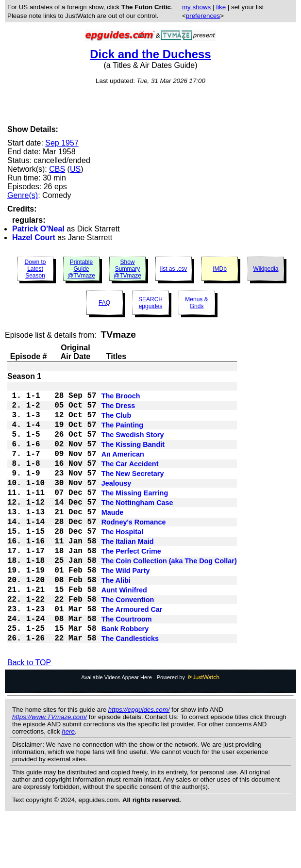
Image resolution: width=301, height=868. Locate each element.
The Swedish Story (133, 445)
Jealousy (117, 504)
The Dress (118, 410)
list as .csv (174, 269)
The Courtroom (127, 667)
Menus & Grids (196, 303)
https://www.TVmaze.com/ (50, 769)
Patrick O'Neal (38, 229)
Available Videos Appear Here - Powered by (150, 730)
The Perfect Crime (131, 585)
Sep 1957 (62, 143)
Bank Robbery (125, 678)
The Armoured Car (132, 655)
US (75, 169)
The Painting (122, 434)
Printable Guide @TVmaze (81, 269)
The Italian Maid (128, 573)
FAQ (104, 303)
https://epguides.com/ (139, 762)
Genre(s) (23, 195)
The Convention (128, 643)
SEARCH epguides (150, 303)
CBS (57, 169)
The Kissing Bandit (133, 457)
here (68, 784)
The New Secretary (133, 492)
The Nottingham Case (137, 527)
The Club (117, 422)
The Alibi (116, 620)
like (221, 7)
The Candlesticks (130, 690)
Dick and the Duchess (150, 54)
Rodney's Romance (134, 550)
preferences (203, 16)
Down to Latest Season (35, 269)
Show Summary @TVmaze (127, 269)
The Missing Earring (135, 515)
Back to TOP (29, 715)
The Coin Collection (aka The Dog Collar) (169, 597)
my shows (196, 7)
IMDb (220, 269)
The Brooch (121, 399)
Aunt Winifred (124, 632)
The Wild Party (126, 608)
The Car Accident (130, 480)
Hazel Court (34, 237)
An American (123, 469)
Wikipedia (266, 269)
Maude (113, 539)
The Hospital (122, 562)
